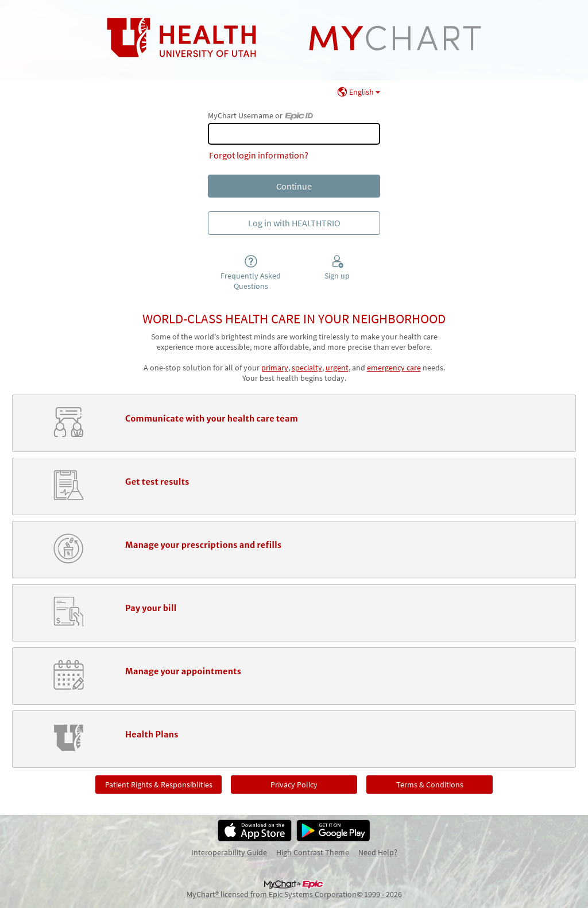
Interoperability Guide (229, 852)
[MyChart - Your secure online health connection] (294, 38)
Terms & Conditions (430, 785)
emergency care (394, 368)
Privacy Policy (294, 785)
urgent (337, 368)
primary (275, 368)
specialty (307, 368)
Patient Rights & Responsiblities (159, 785)
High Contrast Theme (313, 852)
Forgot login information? (259, 155)
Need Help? (378, 852)
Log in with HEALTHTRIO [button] (294, 223)
